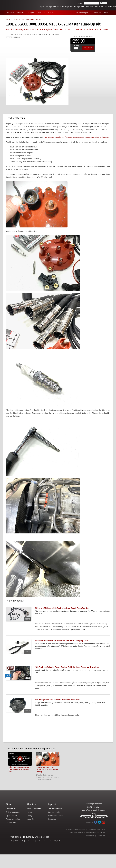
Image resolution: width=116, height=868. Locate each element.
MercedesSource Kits (36, 19)
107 (39, 841)
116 (44, 841)
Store (8, 19)
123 (11, 841)
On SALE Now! (11, 823)
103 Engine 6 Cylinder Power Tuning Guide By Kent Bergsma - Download (67, 667)
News (50, 13)
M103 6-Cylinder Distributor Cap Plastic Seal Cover (58, 700)
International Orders (55, 816)
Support (31, 13)
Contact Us (52, 819)
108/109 (57, 841)
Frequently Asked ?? (55, 809)
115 (22, 841)
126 (16, 841)
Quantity (76, 46)
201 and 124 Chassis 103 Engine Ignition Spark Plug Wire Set (62, 608)
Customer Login (81, 13)
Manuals (41, 13)
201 (27, 841)
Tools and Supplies (13, 819)
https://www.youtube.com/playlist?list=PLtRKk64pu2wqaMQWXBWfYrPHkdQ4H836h (77, 137)
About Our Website (34, 809)
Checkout (106, 13)
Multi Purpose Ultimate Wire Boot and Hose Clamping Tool (61, 641)
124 (33, 841)
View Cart (98, 13)
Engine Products (19, 19)
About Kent (31, 819)
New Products (11, 809)
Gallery (29, 816)
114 (50, 841)
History (29, 812)
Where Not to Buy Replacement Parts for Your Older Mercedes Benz (20, 769)
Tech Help (10, 13)
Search (80, 3)
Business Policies (54, 812)
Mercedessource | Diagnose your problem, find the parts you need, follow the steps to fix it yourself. (18, 5)
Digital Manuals (11, 816)
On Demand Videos (13, 812)
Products (21, 13)
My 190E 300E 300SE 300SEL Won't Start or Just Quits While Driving (47, 769)
